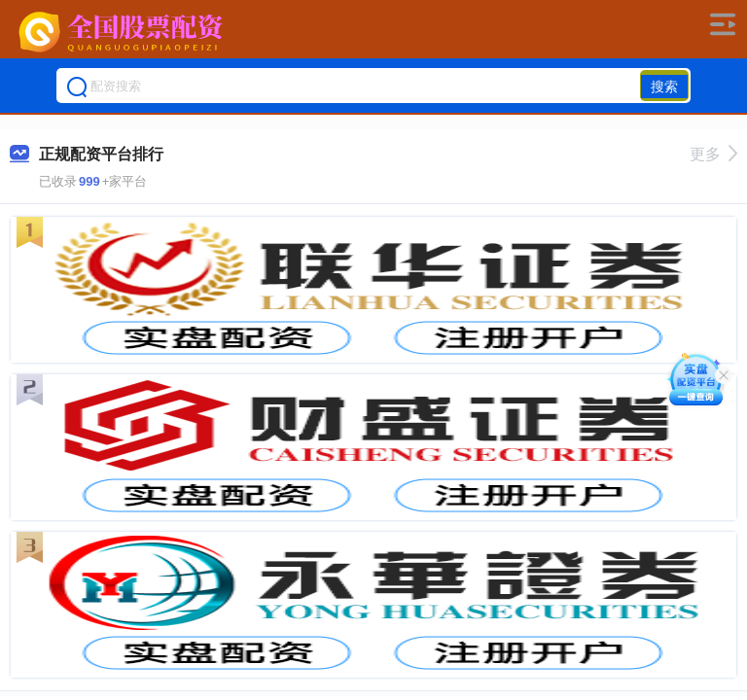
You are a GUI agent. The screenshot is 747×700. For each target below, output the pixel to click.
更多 (713, 154)
